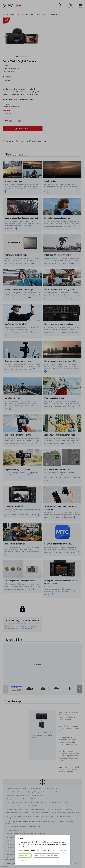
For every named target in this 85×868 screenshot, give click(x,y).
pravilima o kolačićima (58, 851)
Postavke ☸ (22, 861)
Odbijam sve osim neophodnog (46, 856)
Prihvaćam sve (25, 856)
